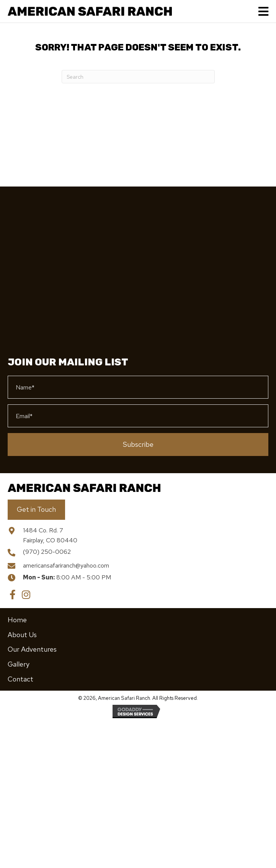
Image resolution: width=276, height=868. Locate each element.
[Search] (138, 77)
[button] (138, 445)
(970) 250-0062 (47, 552)
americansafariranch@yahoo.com (66, 565)
